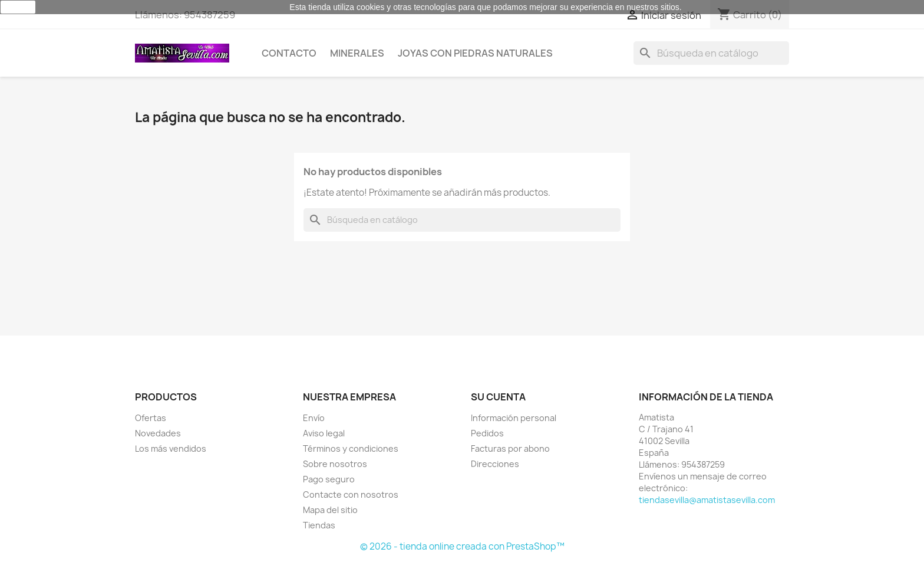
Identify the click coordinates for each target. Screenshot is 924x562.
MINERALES (357, 53)
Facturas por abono (510, 448)
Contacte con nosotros (351, 494)
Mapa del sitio (330, 510)
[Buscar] (711, 53)
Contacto (289, 53)
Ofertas (151, 418)
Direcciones (495, 464)
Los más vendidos (171, 448)
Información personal (514, 418)
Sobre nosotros (335, 464)
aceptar (18, 7)
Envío (314, 418)
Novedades (158, 433)
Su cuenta (498, 397)
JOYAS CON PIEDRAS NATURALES (475, 53)
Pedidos (487, 433)
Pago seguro (329, 479)
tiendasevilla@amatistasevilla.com (707, 500)
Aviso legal (324, 433)
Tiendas (319, 525)
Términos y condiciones (351, 448)
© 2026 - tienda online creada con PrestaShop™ (462, 546)
